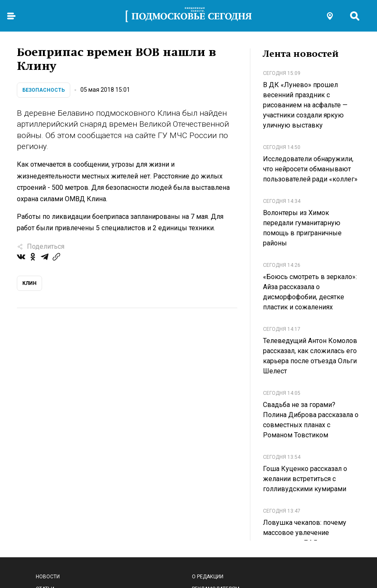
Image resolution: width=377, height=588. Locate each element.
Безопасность (44, 90)
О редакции (208, 577)
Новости (48, 577)
